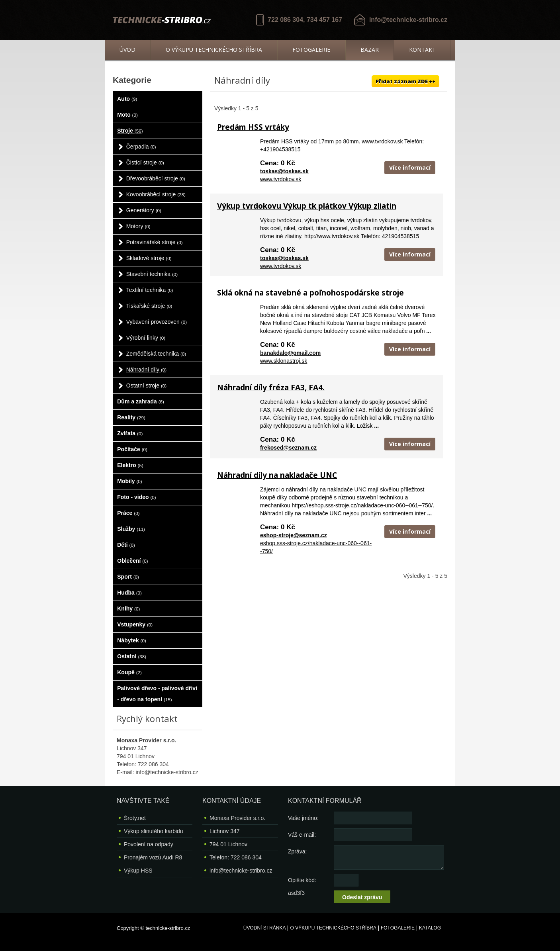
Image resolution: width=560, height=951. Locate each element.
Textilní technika (150, 290)
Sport (128, 577)
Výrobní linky (146, 338)
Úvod (127, 50)
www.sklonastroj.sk (284, 361)
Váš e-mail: (302, 835)
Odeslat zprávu (362, 897)
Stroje (130, 131)
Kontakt (422, 50)
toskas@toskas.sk (284, 171)
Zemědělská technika (156, 354)
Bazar (370, 50)
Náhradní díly (146, 370)
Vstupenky (135, 624)
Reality (131, 417)
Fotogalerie (311, 50)
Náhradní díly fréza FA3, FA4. (271, 387)
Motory (138, 226)
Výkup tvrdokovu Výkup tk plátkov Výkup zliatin (307, 206)
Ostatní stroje (146, 385)
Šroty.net (135, 818)
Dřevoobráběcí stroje (156, 178)
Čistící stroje (145, 162)
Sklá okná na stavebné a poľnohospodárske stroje (310, 293)
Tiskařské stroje (149, 306)
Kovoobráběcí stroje (156, 194)
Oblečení (132, 561)
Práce (128, 513)
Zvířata (130, 433)
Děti (126, 545)
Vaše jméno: (303, 818)
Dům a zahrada (141, 401)
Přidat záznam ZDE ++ (405, 81)
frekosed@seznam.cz (288, 448)
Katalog (430, 928)
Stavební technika (152, 274)
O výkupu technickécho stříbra (214, 50)
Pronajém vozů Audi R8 (153, 857)
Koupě (129, 672)
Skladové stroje (149, 258)
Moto (127, 115)
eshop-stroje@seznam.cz (294, 535)
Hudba (129, 593)
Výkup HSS (138, 871)
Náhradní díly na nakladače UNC (277, 475)
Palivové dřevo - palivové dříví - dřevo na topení (157, 694)
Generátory (144, 210)
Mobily (129, 481)
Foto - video (136, 497)
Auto (127, 99)
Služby (131, 529)
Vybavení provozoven (157, 322)
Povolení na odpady (149, 844)
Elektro (130, 465)
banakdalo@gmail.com (290, 353)
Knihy (128, 609)
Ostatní (132, 656)
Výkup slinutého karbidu (154, 831)
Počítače (132, 449)
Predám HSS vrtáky (253, 127)
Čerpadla (141, 147)
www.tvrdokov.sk (281, 179)
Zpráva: (297, 851)
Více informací (410, 167)
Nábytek (132, 640)
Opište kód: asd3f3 (302, 882)
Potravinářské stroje (155, 242)
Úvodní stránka (265, 928)
